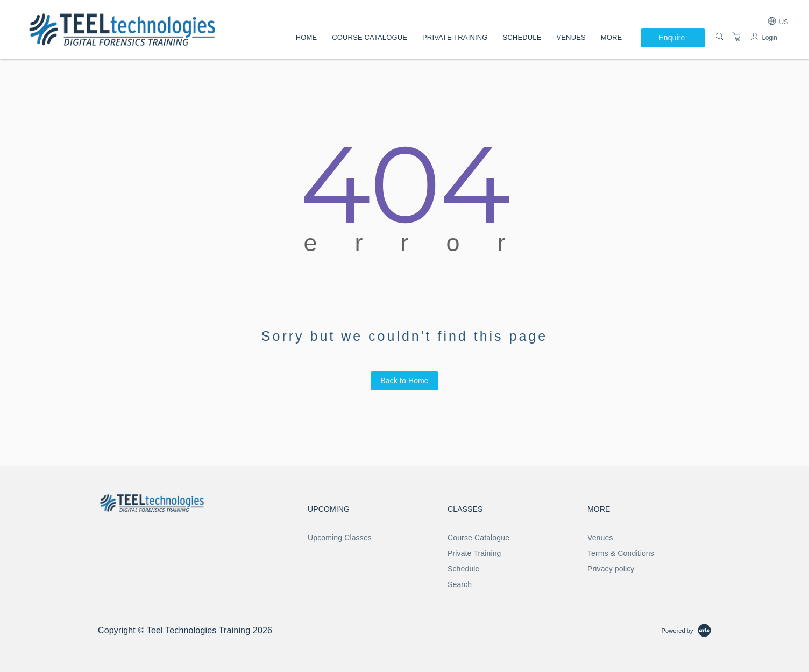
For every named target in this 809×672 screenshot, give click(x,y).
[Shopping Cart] (736, 37)
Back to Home (404, 381)
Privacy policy (611, 569)
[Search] (720, 37)
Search (460, 584)
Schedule (522, 37)
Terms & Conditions (621, 553)
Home (307, 37)
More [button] (612, 37)
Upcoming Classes (340, 538)
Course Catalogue (370, 37)
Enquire (672, 38)
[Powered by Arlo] (686, 630)
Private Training (455, 37)
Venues (571, 37)
